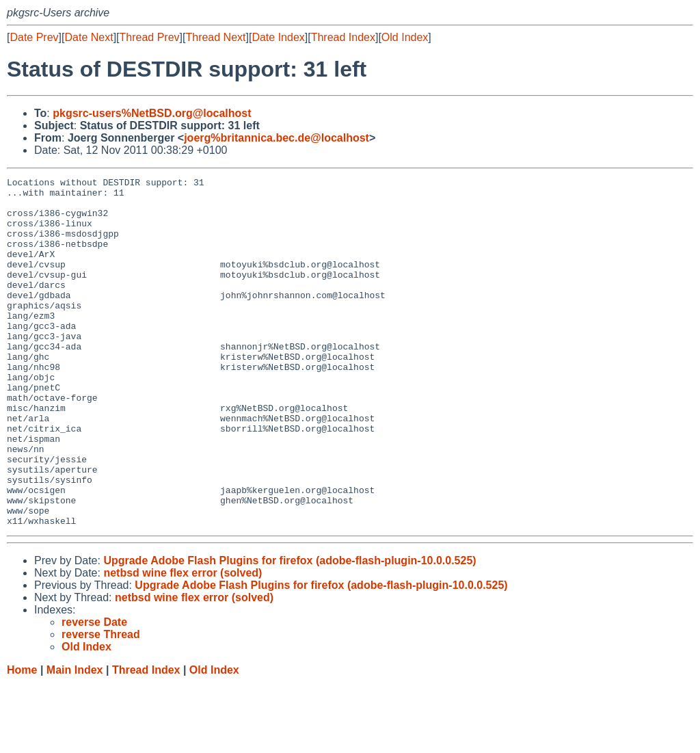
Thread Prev (150, 37)
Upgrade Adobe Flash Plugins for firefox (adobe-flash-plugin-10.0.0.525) (290, 630)
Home (22, 740)
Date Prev (34, 37)
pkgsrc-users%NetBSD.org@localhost (152, 113)
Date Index (278, 37)
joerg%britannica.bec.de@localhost (277, 138)
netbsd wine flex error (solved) (183, 643)
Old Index (405, 37)
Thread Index (343, 37)
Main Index (75, 740)
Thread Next (215, 37)
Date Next (89, 37)
